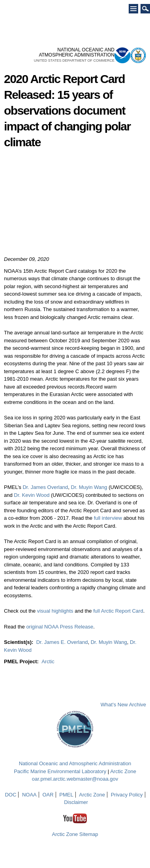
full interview (109, 518)
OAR (48, 795)
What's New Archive (123, 705)
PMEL (66, 795)
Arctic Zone (123, 771)
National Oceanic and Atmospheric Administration (75, 763)
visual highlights (56, 611)
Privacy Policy (127, 795)
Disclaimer (76, 802)
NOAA (29, 795)
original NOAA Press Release (60, 627)
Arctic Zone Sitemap (75, 834)
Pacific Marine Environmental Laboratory (60, 771)
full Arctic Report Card (118, 611)
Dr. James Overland (45, 487)
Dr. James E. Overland (62, 642)
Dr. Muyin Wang (89, 487)
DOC (10, 795)
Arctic (48, 661)
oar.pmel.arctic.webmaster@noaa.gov (75, 779)
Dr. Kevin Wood (32, 495)
